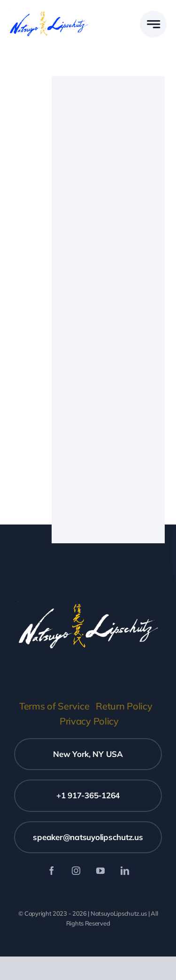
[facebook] (52, 871)
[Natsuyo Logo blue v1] (49, 13)
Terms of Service (54, 706)
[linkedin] (125, 871)
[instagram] (76, 871)
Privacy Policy (89, 721)
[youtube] (100, 871)
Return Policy (124, 706)
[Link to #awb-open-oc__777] (153, 24)
